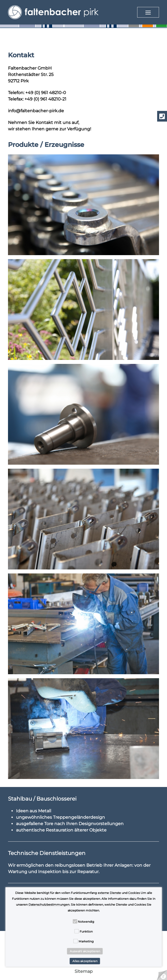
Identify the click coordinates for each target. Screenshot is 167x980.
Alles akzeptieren (85, 961)
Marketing (86, 941)
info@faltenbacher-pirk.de (36, 111)
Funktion (86, 931)
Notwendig (86, 922)
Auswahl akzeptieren (85, 951)
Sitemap (84, 971)
